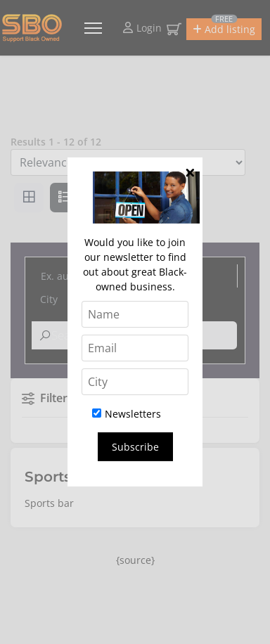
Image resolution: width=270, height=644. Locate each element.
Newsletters (127, 414)
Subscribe (135, 447)
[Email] (135, 348)
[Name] (135, 314)
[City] (135, 382)
